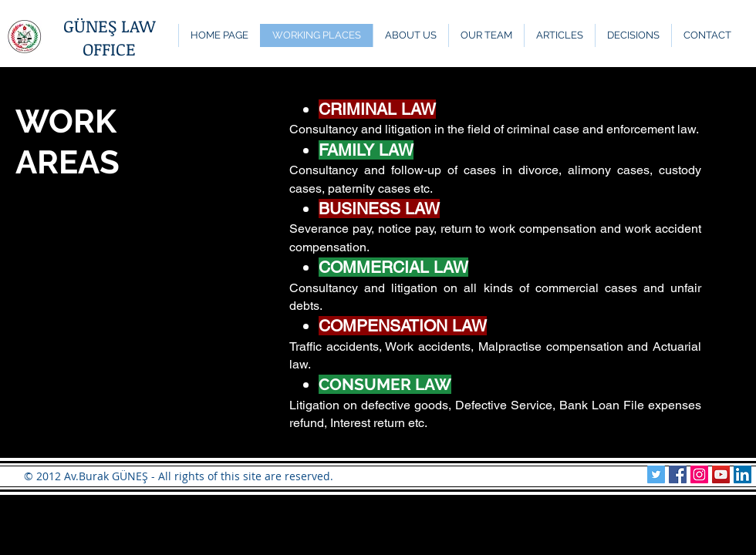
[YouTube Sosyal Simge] (721, 474)
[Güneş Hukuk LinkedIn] (742, 474)
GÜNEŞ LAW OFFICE (109, 37)
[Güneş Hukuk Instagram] (699, 474)
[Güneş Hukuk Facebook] (678, 474)
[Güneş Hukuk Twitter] (656, 474)
